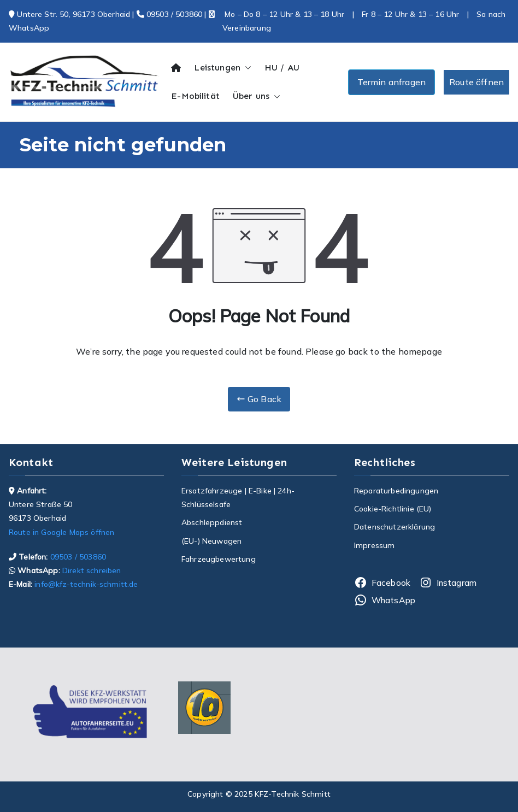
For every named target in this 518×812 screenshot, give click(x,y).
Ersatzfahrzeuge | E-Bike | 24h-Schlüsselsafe (238, 498)
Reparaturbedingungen (396, 491)
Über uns (257, 96)
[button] (246, 68)
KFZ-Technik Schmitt (293, 794)
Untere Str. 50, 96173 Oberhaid (75, 14)
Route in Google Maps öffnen (61, 532)
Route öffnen (476, 82)
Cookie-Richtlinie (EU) (393, 509)
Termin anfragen (392, 82)
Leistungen (223, 68)
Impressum (374, 545)
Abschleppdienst (212, 522)
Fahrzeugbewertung (219, 559)
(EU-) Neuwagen (211, 541)
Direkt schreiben (91, 570)
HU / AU (282, 67)
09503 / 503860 (170, 14)
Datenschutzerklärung (395, 527)
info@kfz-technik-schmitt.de (85, 584)
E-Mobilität (195, 96)
